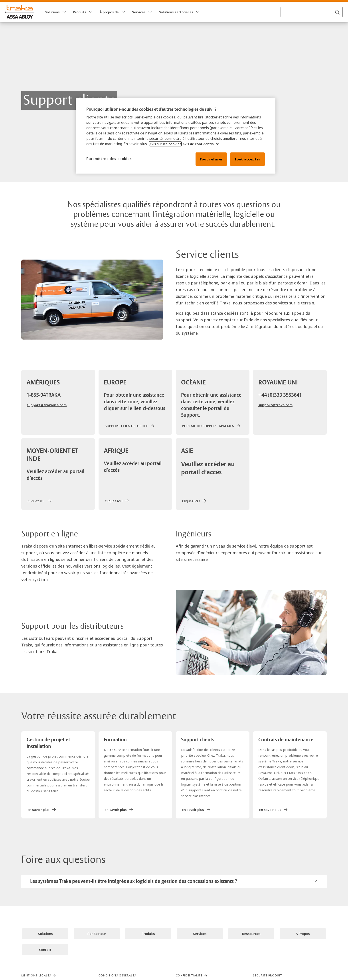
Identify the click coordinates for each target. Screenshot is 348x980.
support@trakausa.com (47, 414)
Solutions (52, 21)
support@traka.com (275, 414)
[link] (56, 5)
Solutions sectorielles (176, 21)
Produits (80, 21)
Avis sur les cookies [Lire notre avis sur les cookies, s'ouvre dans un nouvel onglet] (165, 144)
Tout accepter (247, 159)
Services (139, 21)
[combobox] (312, 21)
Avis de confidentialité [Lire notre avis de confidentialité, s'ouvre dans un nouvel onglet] (201, 144)
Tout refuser (211, 159)
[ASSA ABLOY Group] (22, 5)
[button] (64, 21)
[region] (176, 136)
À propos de (109, 21)
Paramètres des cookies (109, 159)
